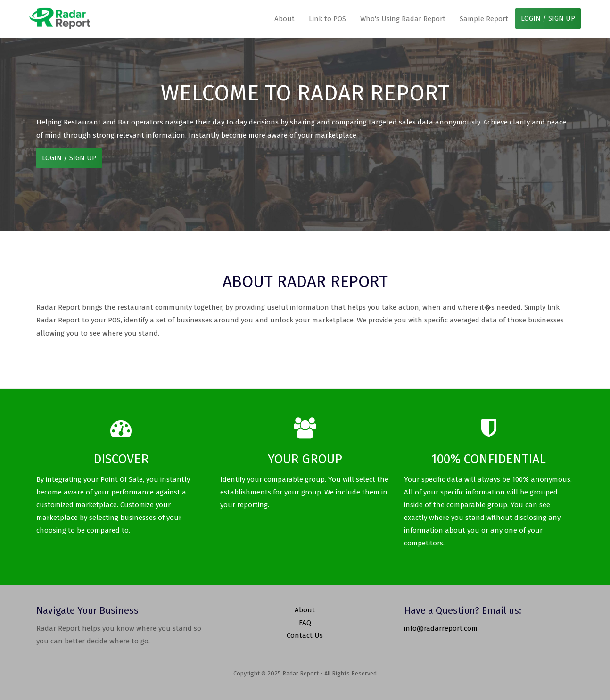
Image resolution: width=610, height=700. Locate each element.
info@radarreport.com (441, 628)
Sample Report (484, 19)
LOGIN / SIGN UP (548, 18)
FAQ (305, 623)
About (284, 19)
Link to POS (327, 19)
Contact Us (305, 635)
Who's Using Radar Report (403, 19)
